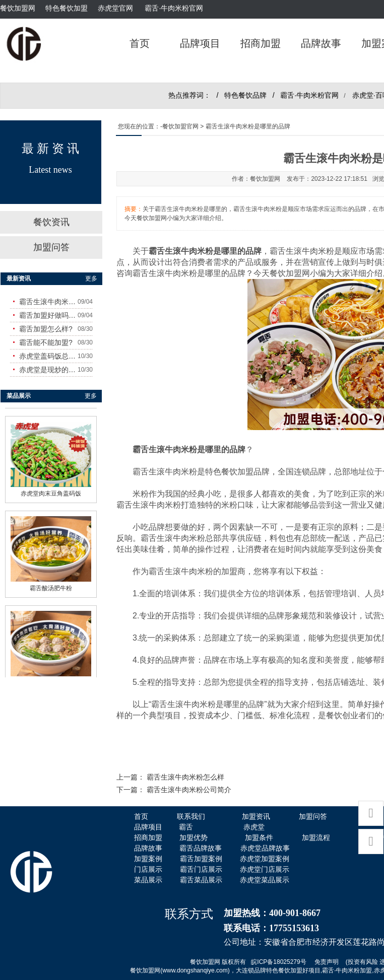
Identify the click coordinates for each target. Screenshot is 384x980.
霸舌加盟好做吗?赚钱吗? (48, 315)
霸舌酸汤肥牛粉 (51, 585)
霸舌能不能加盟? (46, 342)
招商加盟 (261, 43)
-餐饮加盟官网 (179, 126)
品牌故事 (321, 43)
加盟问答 (51, 247)
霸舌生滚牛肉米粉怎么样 (185, 777)
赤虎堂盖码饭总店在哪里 (48, 356)
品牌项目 (200, 43)
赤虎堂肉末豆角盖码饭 (51, 491)
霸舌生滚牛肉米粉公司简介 (189, 790)
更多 (91, 278)
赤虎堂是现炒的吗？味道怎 (48, 370)
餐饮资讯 (51, 222)
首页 (140, 43)
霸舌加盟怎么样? (46, 329)
